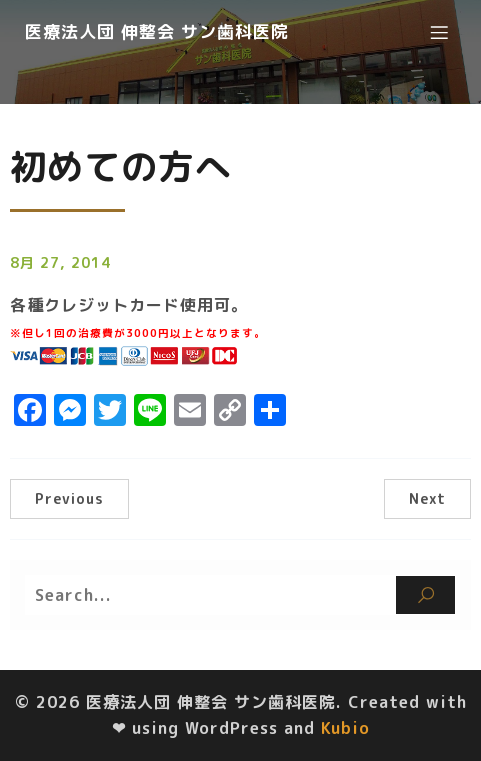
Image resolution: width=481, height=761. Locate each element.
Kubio (345, 728)
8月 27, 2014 (60, 262)
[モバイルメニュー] (439, 32)
